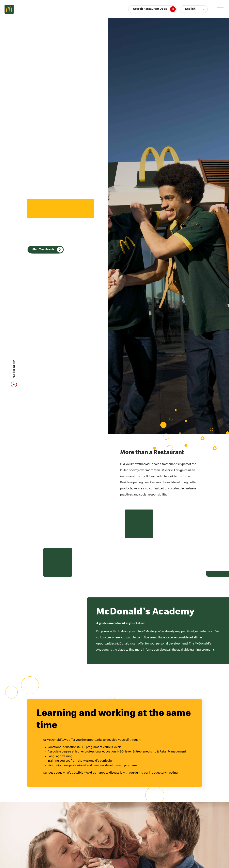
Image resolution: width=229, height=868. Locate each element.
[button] (194, 9)
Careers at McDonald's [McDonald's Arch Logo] (9, 9)
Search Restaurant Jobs (154, 9)
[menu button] (220, 9)
